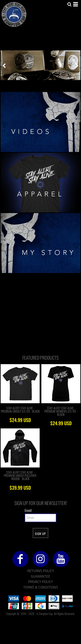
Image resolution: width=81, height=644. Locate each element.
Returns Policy (41, 571)
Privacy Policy (40, 582)
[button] (40, 122)
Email (28, 510)
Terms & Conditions (41, 587)
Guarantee (40, 576)
